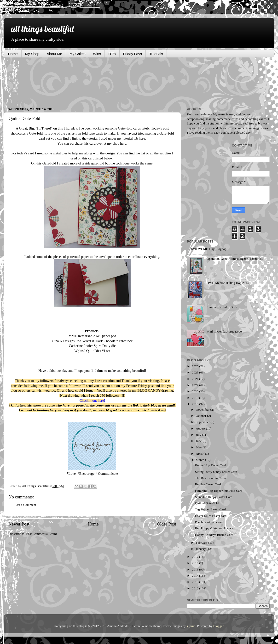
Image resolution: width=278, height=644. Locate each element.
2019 (196, 398)
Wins (97, 54)
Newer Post (19, 524)
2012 (196, 588)
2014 (196, 576)
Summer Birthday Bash (222, 307)
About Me (54, 54)
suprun (191, 626)
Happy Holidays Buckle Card (214, 535)
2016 (196, 563)
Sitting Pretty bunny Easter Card (216, 472)
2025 (196, 372)
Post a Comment (25, 505)
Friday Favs (133, 54)
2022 (196, 385)
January (201, 549)
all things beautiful (42, 29)
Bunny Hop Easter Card (211, 465)
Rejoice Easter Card (208, 484)
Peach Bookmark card (209, 522)
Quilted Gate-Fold (207, 503)
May (199, 447)
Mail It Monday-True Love (224, 331)
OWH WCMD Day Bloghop (208, 249)
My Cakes (78, 54)
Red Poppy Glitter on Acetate (214, 528)
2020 (196, 391)
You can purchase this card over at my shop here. (92, 143)
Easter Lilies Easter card (211, 516)
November (203, 410)
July (199, 435)
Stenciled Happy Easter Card (214, 497)
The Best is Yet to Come (211, 478)
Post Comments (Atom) (41, 534)
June (199, 441)
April (200, 454)
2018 (196, 404)
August (201, 428)
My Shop (32, 54)
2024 (196, 379)
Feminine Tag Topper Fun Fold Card (219, 491)
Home (13, 54)
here (142, 138)
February (202, 543)
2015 (196, 569)
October (201, 416)
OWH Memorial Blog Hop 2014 (228, 283)
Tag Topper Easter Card (210, 509)
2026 (196, 366)
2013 (196, 582)
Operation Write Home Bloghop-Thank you (235, 259)
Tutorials (156, 54)
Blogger (218, 626)
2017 (196, 557)
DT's (112, 54)
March (200, 460)
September (203, 422)
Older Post (167, 524)
